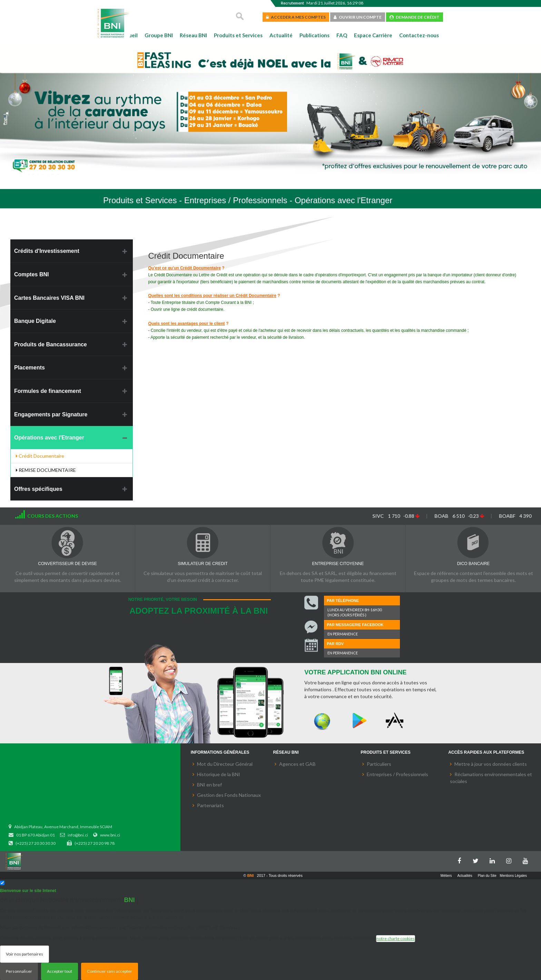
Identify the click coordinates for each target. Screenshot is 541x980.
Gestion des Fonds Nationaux (229, 795)
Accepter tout (60, 971)
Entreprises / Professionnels (397, 774)
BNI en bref (209, 785)
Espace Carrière (373, 35)
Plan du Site (487, 876)
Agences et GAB (297, 764)
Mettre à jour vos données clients (491, 764)
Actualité (281, 35)
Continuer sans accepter (110, 971)
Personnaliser (19, 971)
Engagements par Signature (51, 414)
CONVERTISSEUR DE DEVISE (67, 564)
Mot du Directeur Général (225, 764)
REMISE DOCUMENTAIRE (46, 470)
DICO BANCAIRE (474, 564)
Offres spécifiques (38, 489)
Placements (29, 368)
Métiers (446, 876)
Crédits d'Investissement (47, 251)
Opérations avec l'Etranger (49, 438)
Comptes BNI (31, 274)
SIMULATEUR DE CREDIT (203, 564)
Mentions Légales (513, 876)
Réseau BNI (193, 35)
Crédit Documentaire (40, 456)
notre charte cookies (396, 938)
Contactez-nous (419, 35)
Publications (314, 35)
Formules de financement (48, 391)
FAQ (342, 35)
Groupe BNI (159, 35)
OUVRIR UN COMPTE (358, 17)
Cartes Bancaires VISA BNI (49, 298)
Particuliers (379, 764)
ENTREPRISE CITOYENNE (338, 564)
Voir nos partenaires (24, 954)
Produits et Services (238, 35)
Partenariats (210, 805)
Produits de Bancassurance (51, 344)
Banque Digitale (35, 321)
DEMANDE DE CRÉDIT (415, 17)
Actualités (465, 876)
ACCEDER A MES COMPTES (296, 17)
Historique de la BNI (219, 774)
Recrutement (292, 3)
